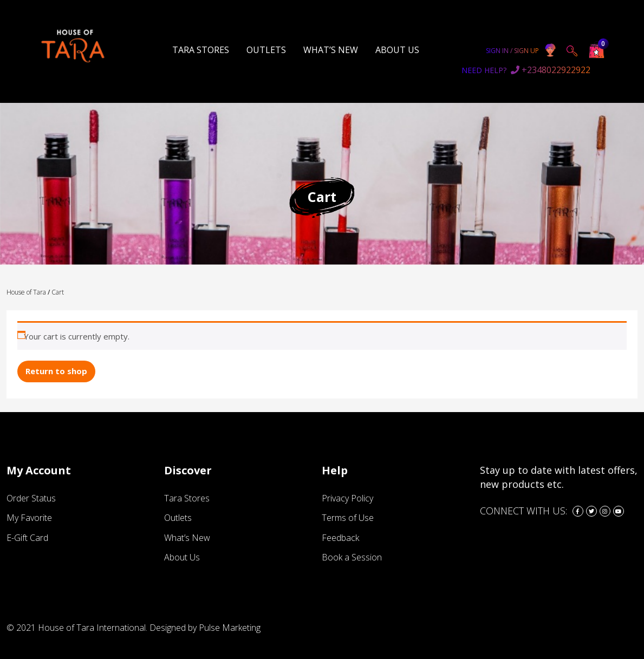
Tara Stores (201, 50)
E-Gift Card (27, 537)
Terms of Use (348, 518)
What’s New (331, 50)
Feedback (340, 537)
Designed (168, 627)
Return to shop (56, 371)
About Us (397, 50)
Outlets (266, 50)
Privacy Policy (347, 498)
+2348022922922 (526, 70)
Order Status (31, 498)
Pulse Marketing (230, 627)
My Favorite (29, 518)
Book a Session (352, 557)
